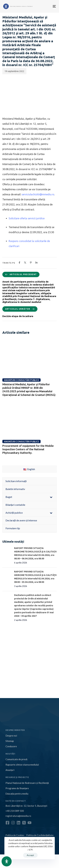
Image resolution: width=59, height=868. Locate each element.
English (29, 469)
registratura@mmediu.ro (18, 816)
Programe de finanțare (17, 788)
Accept (30, 855)
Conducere (11, 746)
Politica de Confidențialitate (40, 835)
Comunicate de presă (16, 759)
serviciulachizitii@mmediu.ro (38, 194)
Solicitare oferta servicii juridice (27, 218)
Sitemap (10, 741)
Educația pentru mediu (17, 794)
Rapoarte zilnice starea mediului (22, 765)
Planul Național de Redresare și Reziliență (27, 783)
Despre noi (11, 736)
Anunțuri (10, 770)
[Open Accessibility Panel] (7, 861)
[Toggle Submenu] (51, 497)
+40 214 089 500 (15, 811)
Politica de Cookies (15, 835)
